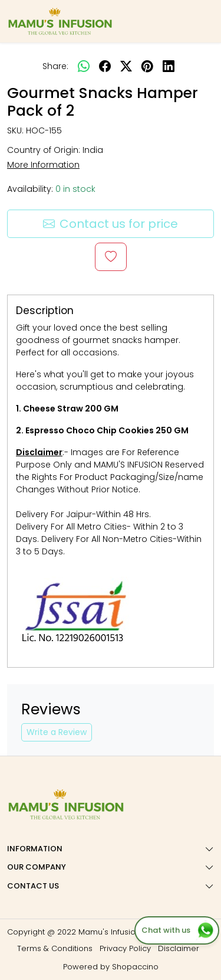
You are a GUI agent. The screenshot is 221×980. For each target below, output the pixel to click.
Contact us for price (111, 224)
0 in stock (75, 189)
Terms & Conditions (55, 948)
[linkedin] (169, 66)
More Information (43, 165)
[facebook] (105, 66)
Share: (55, 66)
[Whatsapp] (84, 66)
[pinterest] (147, 66)
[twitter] (126, 66)
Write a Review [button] (57, 732)
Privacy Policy (125, 948)
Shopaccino (135, 967)
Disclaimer (179, 948)
